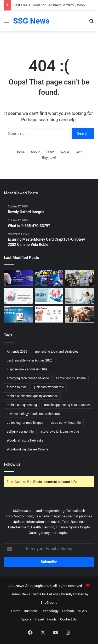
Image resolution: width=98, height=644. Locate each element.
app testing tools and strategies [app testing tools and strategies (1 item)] (56, 352)
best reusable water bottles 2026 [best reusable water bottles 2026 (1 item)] (30, 360)
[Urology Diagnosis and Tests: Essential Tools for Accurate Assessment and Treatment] (18, 314)
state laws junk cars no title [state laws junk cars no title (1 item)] (60, 432)
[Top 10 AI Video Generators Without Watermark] (18, 278)
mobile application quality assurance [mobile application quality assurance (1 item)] (32, 396)
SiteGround (49, 603)
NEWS (82, 611)
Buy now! (49, 158)
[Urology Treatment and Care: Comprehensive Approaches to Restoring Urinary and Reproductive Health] (49, 296)
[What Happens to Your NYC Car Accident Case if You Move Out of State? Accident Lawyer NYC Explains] (80, 314)
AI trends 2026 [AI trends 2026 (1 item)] (17, 352)
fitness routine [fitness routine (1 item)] (17, 387)
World (65, 152)
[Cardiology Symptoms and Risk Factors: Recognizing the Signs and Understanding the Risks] (49, 314)
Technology (50, 611)
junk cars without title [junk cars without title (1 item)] (49, 387)
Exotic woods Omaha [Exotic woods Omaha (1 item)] (71, 378)
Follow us (12, 464)
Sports (26, 619)
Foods (52, 619)
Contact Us (68, 619)
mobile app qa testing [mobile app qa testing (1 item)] (22, 405)
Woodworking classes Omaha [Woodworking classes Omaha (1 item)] (27, 449)
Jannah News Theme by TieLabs (34, 594)
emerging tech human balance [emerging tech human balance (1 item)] (28, 378)
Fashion (68, 611)
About (35, 152)
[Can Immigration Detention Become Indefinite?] (80, 278)
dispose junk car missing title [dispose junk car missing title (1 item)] (27, 369)
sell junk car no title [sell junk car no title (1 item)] (20, 432)
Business (31, 611)
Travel (39, 619)
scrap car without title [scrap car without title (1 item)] (66, 423)
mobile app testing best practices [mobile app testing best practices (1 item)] (67, 405)
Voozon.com (24, 516)
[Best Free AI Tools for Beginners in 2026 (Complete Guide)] (49, 278)
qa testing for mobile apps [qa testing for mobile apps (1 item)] (25, 423)
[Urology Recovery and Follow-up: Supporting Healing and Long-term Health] (80, 296)
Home (20, 152)
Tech (79, 152)
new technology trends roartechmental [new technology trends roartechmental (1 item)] (34, 414)
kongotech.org (54, 511)
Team (50, 152)
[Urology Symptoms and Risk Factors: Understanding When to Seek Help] (18, 296)
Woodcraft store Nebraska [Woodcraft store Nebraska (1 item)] (25, 440)
